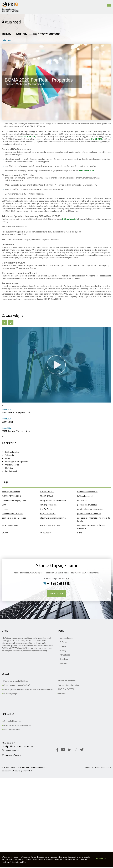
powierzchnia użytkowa (50, 525)
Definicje (8, 468)
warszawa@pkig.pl (12, 755)
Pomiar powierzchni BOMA (15, 681)
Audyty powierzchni (66, 681)
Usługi (6, 458)
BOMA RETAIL (46, 496)
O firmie (63, 642)
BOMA (5, 533)
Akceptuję (101, 859)
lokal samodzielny (10, 525)
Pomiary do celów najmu (68, 685)
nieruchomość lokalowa (12, 513)
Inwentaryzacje (9, 694)
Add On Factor (46, 509)
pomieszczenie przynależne (89, 513)
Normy (62, 650)
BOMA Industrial (85, 496)
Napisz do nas (57, 594)
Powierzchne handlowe (87, 492)
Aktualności (64, 655)
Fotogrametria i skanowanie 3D (16, 725)
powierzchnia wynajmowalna (90, 509)
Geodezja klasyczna (11, 721)
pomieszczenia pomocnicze (14, 518)
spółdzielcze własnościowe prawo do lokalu (94, 519)
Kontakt (63, 663)
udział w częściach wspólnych (53, 518)
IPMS (80, 533)
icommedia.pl (106, 767)
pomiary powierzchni (11, 492)
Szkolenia (8, 455)
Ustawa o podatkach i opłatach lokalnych (91, 527)
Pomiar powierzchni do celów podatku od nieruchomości (27, 689)
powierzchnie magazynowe (14, 500)
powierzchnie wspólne (87, 505)
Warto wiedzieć (10, 465)
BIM (4, 505)
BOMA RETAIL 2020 (11, 496)
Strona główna (65, 638)
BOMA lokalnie (11, 452)
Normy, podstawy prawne (15, 461)
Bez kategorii (10, 471)
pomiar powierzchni (48, 505)
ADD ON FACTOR (66, 689)
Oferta (62, 646)
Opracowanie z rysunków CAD (16, 685)
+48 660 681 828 (57, 584)
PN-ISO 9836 (46, 533)
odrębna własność (48, 513)
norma (5, 509)
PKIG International (11, 729)
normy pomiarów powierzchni (53, 500)
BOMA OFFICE (47, 492)
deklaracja (82, 500)
